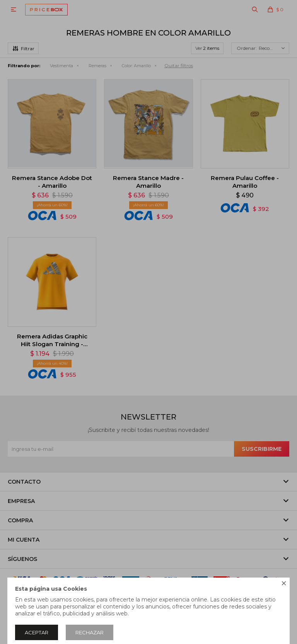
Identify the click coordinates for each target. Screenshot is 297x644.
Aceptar (37, 632)
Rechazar (90, 632)
